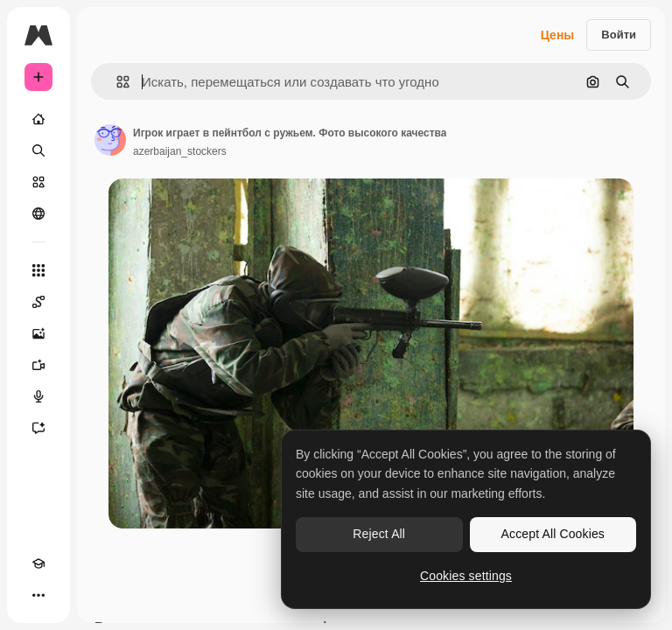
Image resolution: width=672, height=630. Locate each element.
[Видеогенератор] (38, 365)
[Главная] (38, 119)
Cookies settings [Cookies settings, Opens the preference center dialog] (466, 576)
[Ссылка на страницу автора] (110, 140)
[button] (116, 82)
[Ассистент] (38, 428)
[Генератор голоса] (38, 396)
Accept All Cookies (553, 534)
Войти (619, 35)
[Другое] (38, 595)
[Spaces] (38, 302)
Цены (558, 35)
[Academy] (38, 563)
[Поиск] (38, 150)
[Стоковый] (38, 182)
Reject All (379, 534)
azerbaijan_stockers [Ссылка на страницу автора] (180, 151)
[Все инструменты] (38, 270)
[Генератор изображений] (38, 333)
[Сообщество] (38, 213)
